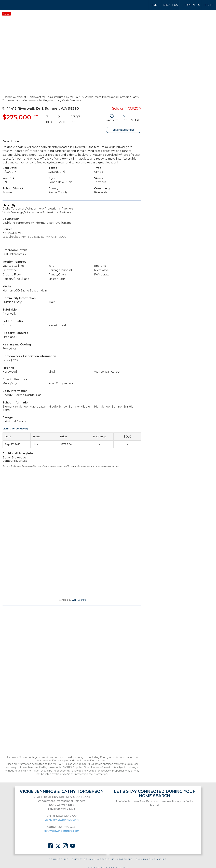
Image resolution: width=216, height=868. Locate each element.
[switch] (112, 119)
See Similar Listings (124, 130)
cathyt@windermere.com (62, 831)
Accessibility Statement (115, 859)
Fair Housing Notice (151, 859)
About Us (170, 5)
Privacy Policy (83, 859)
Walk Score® (79, 600)
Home (155, 5)
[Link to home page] (15, 5)
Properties (191, 5)
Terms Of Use (59, 859)
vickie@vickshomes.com (62, 820)
